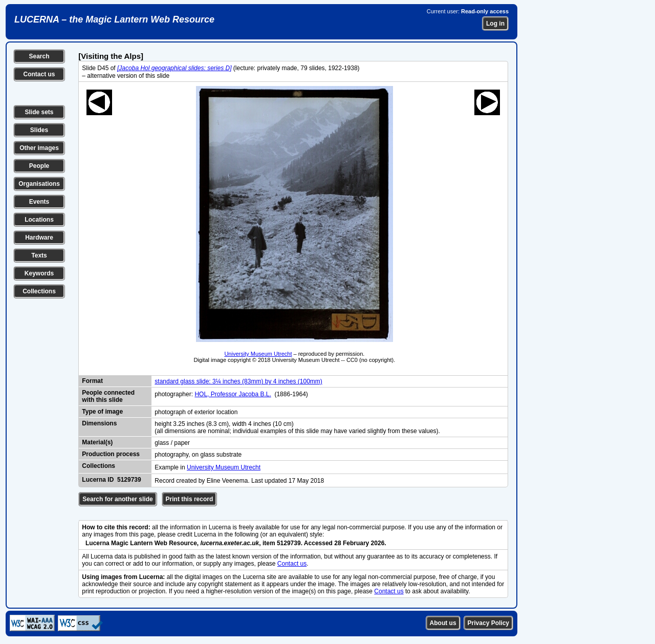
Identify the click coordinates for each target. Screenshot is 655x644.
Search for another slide (117, 499)
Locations (39, 220)
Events (39, 202)
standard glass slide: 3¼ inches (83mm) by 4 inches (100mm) (238, 381)
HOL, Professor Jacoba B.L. (233, 394)
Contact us (39, 74)
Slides (39, 130)
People (39, 166)
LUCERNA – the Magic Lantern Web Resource (114, 19)
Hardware (39, 238)
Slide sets (39, 112)
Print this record (190, 499)
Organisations (39, 184)
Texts (39, 255)
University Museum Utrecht (258, 354)
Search (39, 56)
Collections (39, 291)
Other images (39, 148)
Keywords (39, 273)
